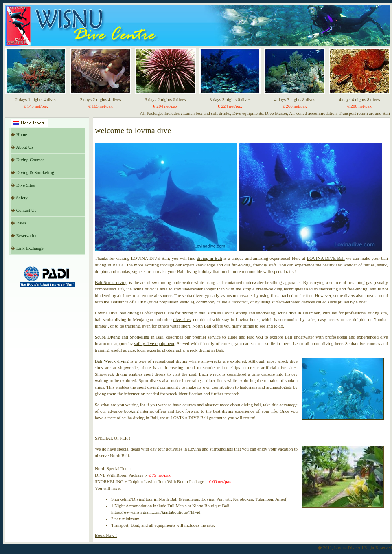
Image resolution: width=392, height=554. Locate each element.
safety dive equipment (154, 343)
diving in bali (194, 313)
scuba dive (287, 313)
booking (131, 411)
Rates (21, 223)
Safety (22, 198)
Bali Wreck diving (112, 361)
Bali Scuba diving (111, 282)
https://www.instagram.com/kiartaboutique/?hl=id (156, 512)
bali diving (129, 313)
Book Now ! (106, 535)
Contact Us (26, 210)
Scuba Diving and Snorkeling (122, 337)
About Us (24, 147)
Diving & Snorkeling (35, 172)
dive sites (182, 319)
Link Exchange (30, 248)
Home (22, 134)
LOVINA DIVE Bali (326, 258)
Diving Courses (30, 160)
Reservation (27, 235)
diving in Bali (210, 258)
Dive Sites (26, 185)
